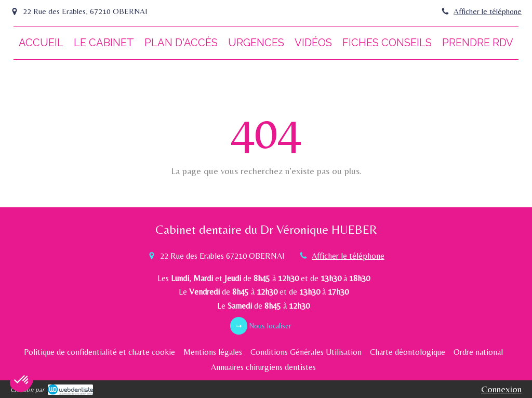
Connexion (501, 389)
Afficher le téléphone (488, 11)
